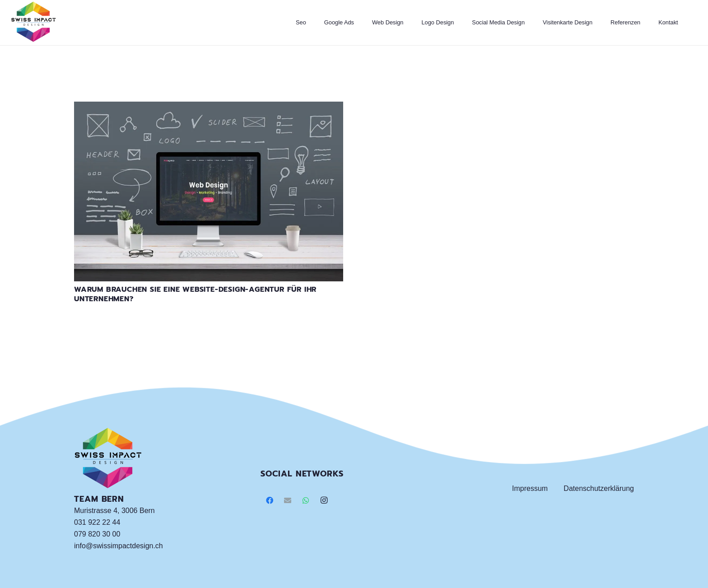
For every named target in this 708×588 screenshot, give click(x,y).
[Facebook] (270, 500)
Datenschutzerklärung (599, 488)
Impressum (530, 488)
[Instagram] (324, 500)
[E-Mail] (288, 500)
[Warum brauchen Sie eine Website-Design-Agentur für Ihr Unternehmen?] (209, 107)
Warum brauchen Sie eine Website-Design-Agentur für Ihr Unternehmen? (195, 294)
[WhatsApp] (306, 500)
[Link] (33, 23)
